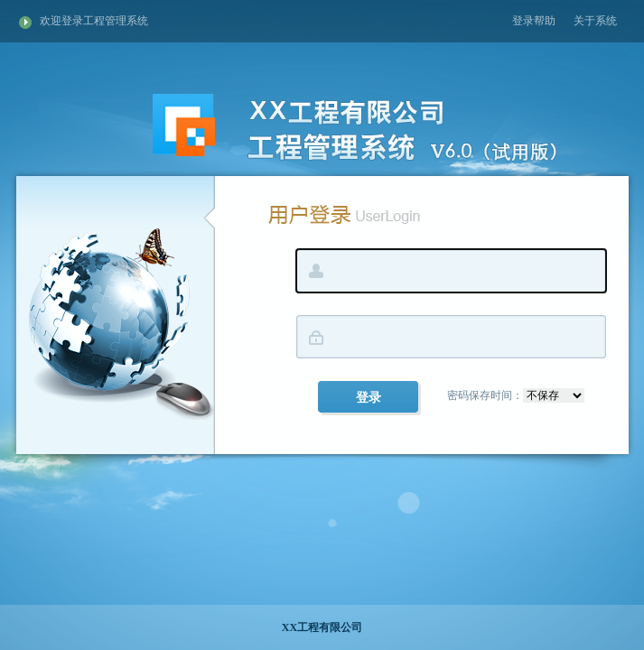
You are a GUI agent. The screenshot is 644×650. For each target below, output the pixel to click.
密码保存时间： (516, 395)
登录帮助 (534, 21)
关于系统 (595, 21)
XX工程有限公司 (322, 627)
